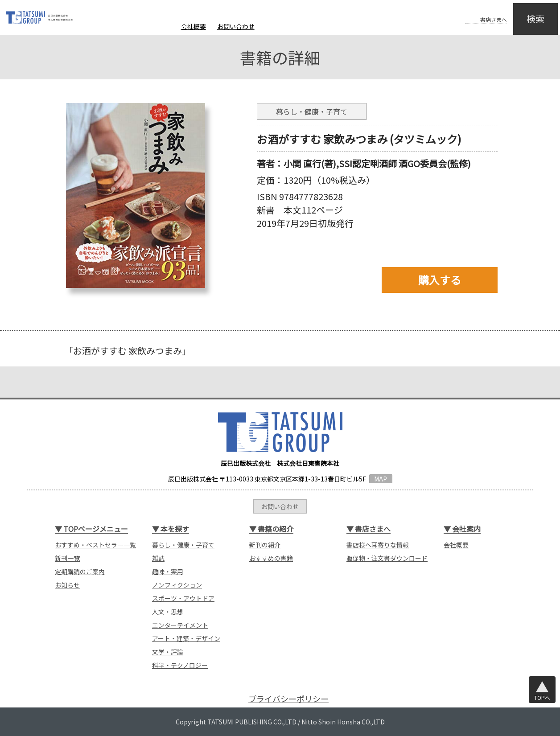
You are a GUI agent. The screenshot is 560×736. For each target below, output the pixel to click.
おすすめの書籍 (271, 558)
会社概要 (194, 26)
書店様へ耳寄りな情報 (378, 545)
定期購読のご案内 (80, 572)
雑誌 (158, 558)
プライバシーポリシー (288, 699)
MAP (381, 479)
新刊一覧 (67, 558)
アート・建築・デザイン (186, 638)
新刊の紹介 (265, 545)
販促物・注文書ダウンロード (387, 558)
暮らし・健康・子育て (183, 545)
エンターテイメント (180, 625)
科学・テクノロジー (180, 665)
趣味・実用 (168, 572)
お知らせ (67, 585)
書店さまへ (476, 12)
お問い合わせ (236, 26)
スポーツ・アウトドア (183, 598)
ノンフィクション (177, 585)
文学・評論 (168, 652)
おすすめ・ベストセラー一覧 (95, 545)
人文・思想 (168, 612)
